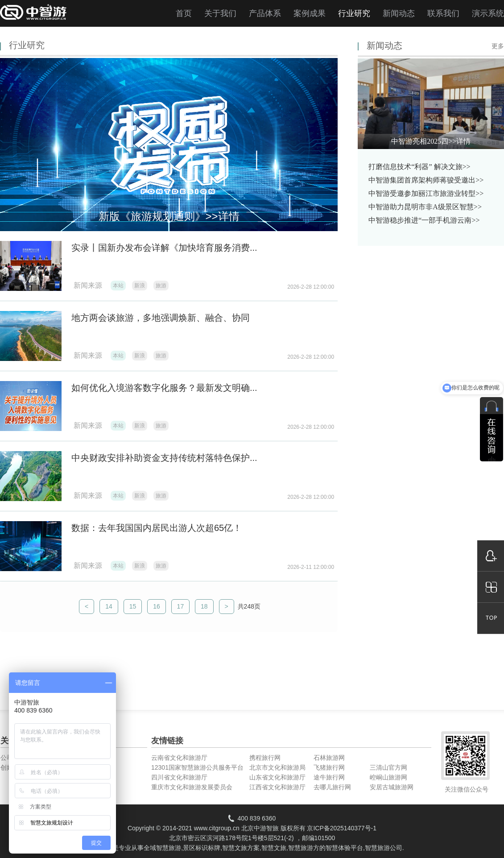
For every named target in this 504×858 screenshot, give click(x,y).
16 (157, 606)
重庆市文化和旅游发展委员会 (192, 787)
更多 (498, 46)
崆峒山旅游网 (388, 777)
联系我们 (443, 13)
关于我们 (220, 13)
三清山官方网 (388, 767)
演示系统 (488, 13)
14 (109, 606)
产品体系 (265, 13)
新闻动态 (399, 13)
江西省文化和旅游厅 (277, 787)
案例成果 (310, 13)
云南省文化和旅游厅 (179, 758)
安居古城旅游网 (392, 787)
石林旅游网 (329, 758)
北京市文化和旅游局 (277, 767)
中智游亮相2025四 (431, 141)
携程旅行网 (265, 758)
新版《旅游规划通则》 (169, 216)
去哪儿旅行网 (332, 787)
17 (181, 606)
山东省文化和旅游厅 (277, 777)
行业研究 (354, 13)
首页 (184, 13)
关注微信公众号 (467, 789)
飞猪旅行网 (329, 767)
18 (204, 606)
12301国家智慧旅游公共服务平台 (197, 767)
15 (133, 606)
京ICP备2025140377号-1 (342, 828)
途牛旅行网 (329, 777)
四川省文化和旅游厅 (179, 777)
